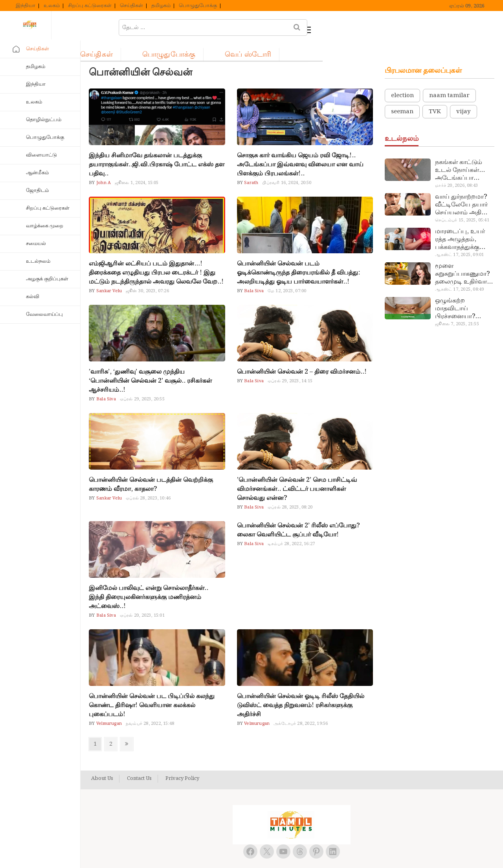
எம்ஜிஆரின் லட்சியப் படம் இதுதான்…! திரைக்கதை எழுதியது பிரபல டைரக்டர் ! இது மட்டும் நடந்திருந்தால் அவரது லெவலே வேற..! (156, 253)
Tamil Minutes (283, 853)
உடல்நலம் (38, 261)
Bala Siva (253, 271)
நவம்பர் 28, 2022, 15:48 (150, 704)
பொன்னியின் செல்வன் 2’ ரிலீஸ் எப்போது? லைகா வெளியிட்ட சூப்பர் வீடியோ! (298, 510)
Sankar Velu (108, 271)
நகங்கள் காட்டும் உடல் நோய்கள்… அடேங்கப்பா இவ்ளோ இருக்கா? (462, 151)
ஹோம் (112, 26)
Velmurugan (108, 704)
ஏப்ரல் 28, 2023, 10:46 (148, 479)
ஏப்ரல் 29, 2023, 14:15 (290, 361)
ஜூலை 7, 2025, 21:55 (457, 304)
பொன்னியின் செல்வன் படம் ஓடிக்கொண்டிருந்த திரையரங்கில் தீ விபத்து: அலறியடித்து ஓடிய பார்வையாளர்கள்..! (298, 253)
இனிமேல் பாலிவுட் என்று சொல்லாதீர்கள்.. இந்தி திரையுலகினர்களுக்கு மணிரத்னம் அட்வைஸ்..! (149, 578)
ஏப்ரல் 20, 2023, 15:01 (142, 596)
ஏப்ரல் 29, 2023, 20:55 (142, 380)
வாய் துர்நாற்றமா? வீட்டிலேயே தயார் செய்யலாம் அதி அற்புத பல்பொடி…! (464, 185)
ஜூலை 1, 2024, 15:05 (137, 163)
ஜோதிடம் (37, 191)
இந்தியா (26, 6)
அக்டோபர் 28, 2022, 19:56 (301, 704)
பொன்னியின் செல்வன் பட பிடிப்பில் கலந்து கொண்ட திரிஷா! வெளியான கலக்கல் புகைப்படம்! (152, 686)
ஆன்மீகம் (37, 173)
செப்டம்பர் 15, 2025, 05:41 (462, 201)
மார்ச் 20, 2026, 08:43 (456, 166)
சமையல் (36, 244)
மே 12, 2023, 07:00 (287, 271)
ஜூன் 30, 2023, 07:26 (147, 271)
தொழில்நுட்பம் (44, 120)
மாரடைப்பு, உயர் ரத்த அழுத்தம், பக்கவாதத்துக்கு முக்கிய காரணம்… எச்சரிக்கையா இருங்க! (461, 220)
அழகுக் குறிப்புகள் (47, 279)
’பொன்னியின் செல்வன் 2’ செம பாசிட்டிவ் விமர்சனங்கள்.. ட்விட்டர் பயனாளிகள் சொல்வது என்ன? (297, 469)
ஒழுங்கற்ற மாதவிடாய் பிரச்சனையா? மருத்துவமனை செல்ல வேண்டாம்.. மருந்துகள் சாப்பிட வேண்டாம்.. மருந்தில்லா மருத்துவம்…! (463, 289)
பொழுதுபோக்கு (198, 6)
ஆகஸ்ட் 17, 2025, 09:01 (459, 235)
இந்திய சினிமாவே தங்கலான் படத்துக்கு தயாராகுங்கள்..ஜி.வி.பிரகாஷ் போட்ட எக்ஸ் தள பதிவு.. (157, 145)
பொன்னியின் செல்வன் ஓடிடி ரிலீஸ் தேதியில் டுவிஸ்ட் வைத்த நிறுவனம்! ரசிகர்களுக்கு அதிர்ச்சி (301, 686)
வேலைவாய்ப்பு (44, 314)
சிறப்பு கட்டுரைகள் (90, 6)
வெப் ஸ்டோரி (320, 26)
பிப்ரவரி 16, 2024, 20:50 (287, 163)
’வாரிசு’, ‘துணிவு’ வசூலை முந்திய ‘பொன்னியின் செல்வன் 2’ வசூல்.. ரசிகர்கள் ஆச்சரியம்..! (150, 361)
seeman (402, 92)
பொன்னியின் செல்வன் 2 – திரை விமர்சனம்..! (302, 352)
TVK (435, 92)
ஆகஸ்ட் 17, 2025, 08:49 (459, 270)
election (402, 76)
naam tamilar (449, 76)
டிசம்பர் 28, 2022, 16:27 (291, 524)
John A (103, 163)
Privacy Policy (182, 759)
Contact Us (139, 759)
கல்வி (33, 297)
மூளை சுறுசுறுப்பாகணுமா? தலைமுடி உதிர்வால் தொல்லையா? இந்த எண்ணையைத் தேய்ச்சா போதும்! (464, 254)
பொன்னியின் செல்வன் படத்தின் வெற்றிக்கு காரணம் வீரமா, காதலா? (151, 465)
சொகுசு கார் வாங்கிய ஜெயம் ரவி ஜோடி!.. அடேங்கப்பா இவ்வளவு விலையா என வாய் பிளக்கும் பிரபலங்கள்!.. (300, 145)
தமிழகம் (161, 6)
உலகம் (52, 6)
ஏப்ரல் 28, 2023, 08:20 (290, 488)
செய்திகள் (131, 6)
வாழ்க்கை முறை (45, 226)
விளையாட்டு (41, 155)
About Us (102, 759)
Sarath (251, 163)
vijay (464, 92)
